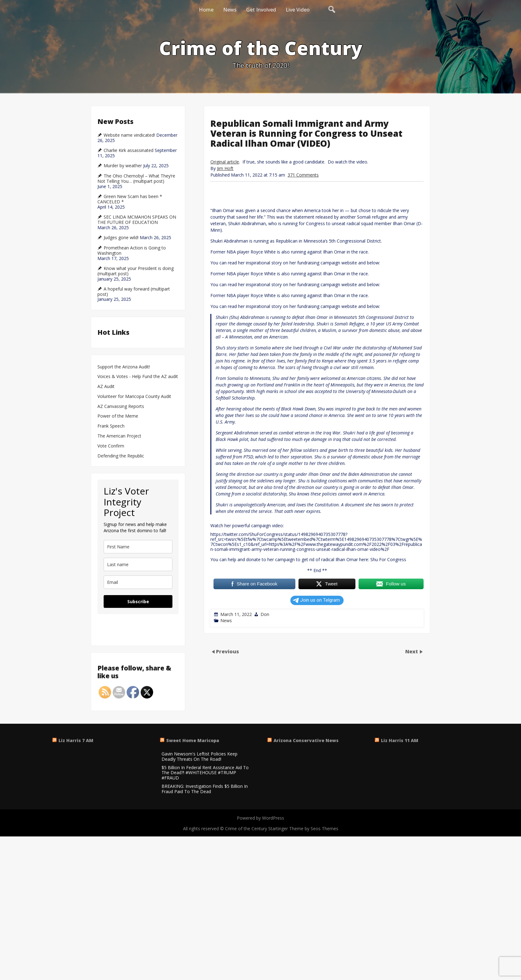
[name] (138, 547)
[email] (138, 582)
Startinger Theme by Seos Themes (303, 829)
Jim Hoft (225, 168)
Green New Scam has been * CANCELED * (130, 199)
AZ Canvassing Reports (121, 407)
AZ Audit (106, 387)
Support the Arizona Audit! (124, 367)
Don (265, 614)
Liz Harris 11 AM (400, 740)
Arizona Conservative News (306, 740)
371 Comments (303, 175)
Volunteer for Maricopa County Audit (135, 397)
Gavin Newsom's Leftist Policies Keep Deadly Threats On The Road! (199, 757)
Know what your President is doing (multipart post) (136, 271)
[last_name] (138, 564)
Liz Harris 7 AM (76, 740)
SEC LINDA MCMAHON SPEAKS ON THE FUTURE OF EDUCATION (137, 220)
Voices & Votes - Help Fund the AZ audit (138, 377)
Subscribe (138, 601)
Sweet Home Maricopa (193, 740)
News (230, 10)
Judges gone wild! (121, 238)
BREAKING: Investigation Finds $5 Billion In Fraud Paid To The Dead (205, 789)
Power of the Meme (118, 416)
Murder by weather (123, 166)
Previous (228, 651)
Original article (225, 162)
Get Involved (261, 10)
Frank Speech (111, 426)
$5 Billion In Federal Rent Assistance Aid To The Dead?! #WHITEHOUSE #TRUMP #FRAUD (205, 773)
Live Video (298, 10)
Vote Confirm (111, 446)
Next (412, 651)
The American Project (119, 436)
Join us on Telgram (316, 600)
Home (206, 10)
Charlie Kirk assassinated (129, 150)
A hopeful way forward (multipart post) (134, 292)
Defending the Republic (121, 456)
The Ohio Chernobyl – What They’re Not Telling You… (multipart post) (136, 179)
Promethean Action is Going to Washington (132, 251)
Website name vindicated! (129, 135)
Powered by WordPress (260, 818)
